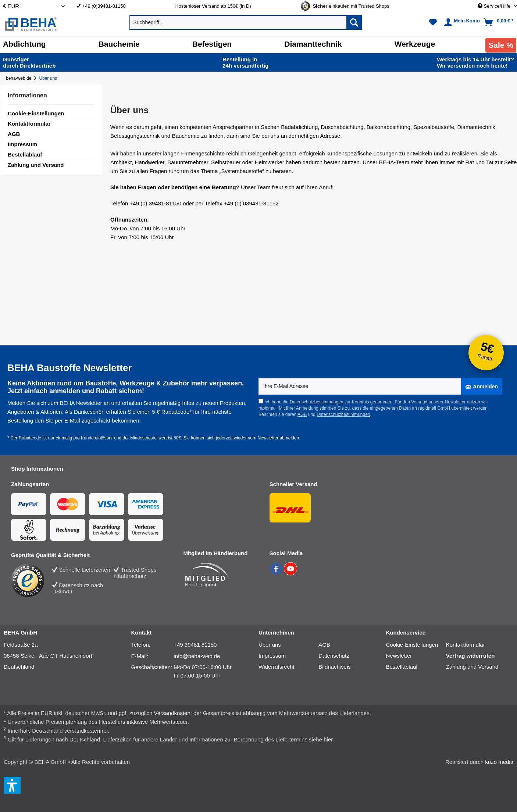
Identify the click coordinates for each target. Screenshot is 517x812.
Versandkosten (172, 713)
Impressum (22, 144)
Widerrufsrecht (277, 667)
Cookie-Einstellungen (36, 113)
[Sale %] (501, 45)
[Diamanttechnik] (313, 44)
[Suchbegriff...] (246, 22)
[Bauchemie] (119, 44)
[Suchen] (354, 22)
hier (328, 739)
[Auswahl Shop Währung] (34, 6)
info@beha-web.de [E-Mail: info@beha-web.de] (197, 656)
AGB (14, 134)
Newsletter (399, 656)
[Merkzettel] (433, 22)
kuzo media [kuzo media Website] (499, 762)
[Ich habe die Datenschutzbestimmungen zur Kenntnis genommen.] (261, 401)
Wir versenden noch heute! (475, 62)
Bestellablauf (25, 155)
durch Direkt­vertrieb (29, 62)
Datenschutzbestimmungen (316, 402)
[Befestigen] (212, 44)
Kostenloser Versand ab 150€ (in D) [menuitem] (213, 6)
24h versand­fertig (246, 62)
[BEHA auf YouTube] (290, 573)
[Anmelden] (482, 386)
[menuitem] (120, 6)
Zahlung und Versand (36, 165)
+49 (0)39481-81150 (104, 6)
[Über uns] (49, 78)
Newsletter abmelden (278, 438)
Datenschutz (334, 656)
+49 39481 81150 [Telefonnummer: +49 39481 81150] (195, 645)
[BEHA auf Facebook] (277, 573)
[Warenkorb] (499, 22)
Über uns (270, 645)
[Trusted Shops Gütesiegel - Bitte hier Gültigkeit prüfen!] (351, 6)
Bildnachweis (335, 667)
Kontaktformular (29, 124)
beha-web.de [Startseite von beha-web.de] (19, 78)
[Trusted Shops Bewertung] (32, 581)
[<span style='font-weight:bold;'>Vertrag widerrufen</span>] (476, 656)
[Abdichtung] (24, 44)
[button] (12, 785)
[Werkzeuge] (415, 44)
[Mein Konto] (461, 22)
